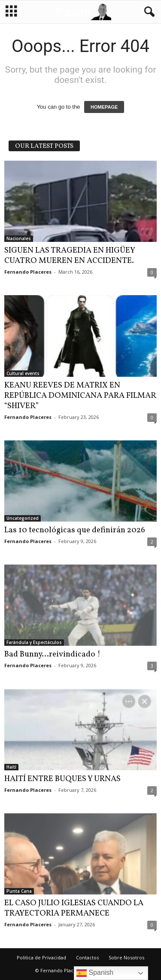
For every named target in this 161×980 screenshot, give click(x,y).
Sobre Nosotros (126, 957)
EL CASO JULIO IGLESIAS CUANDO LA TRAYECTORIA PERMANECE (74, 908)
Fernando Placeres (28, 272)
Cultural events (23, 373)
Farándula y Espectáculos (34, 642)
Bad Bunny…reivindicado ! (52, 654)
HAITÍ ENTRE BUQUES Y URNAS (62, 779)
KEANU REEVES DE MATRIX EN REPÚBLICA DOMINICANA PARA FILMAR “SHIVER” (80, 396)
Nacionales (19, 238)
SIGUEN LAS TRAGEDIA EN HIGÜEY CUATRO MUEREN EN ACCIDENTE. (70, 256)
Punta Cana (19, 891)
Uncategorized (23, 518)
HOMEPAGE (104, 107)
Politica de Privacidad (41, 957)
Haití (11, 767)
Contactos (87, 957)
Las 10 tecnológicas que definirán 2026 (75, 530)
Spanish (95, 973)
